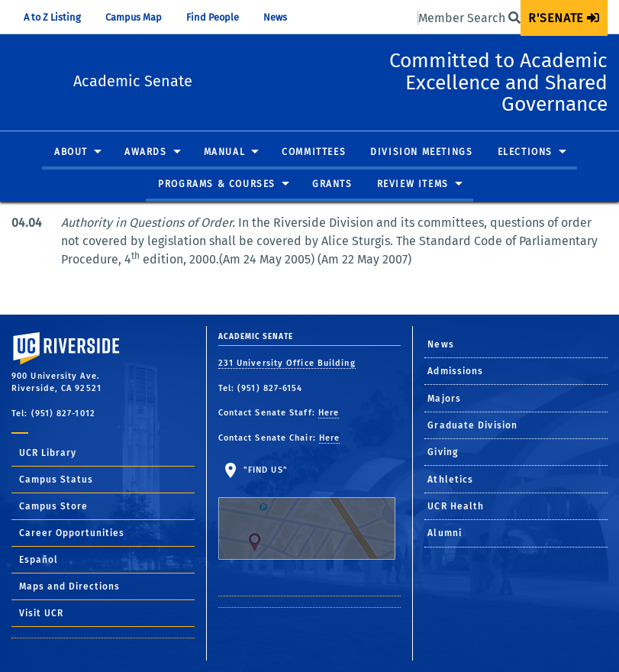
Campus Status (56, 480)
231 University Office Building (287, 363)
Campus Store (53, 506)
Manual (225, 153)
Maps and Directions (69, 586)
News (275, 17)
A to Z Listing (52, 17)
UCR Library (48, 453)
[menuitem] (564, 18)
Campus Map (134, 17)
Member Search (469, 18)
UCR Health (456, 506)
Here (329, 413)
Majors (444, 399)
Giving (443, 452)
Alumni (445, 533)
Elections (525, 153)
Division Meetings (421, 153)
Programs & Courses (217, 185)
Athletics (450, 480)
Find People (213, 17)
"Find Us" (307, 512)
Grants (332, 185)
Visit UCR (41, 613)
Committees (314, 153)
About (71, 153)
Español (39, 560)
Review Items (413, 185)
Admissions (455, 371)
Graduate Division (472, 425)
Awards (146, 153)
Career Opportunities (72, 533)
